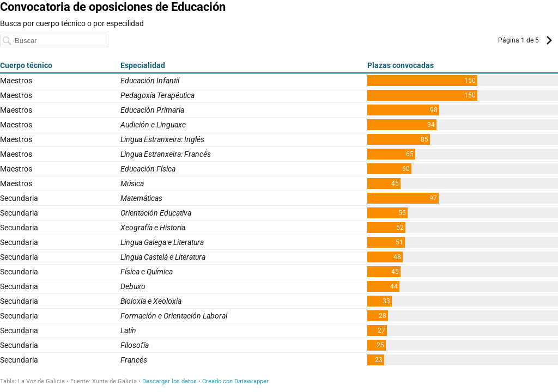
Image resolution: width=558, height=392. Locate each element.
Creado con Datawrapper (235, 381)
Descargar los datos (169, 381)
